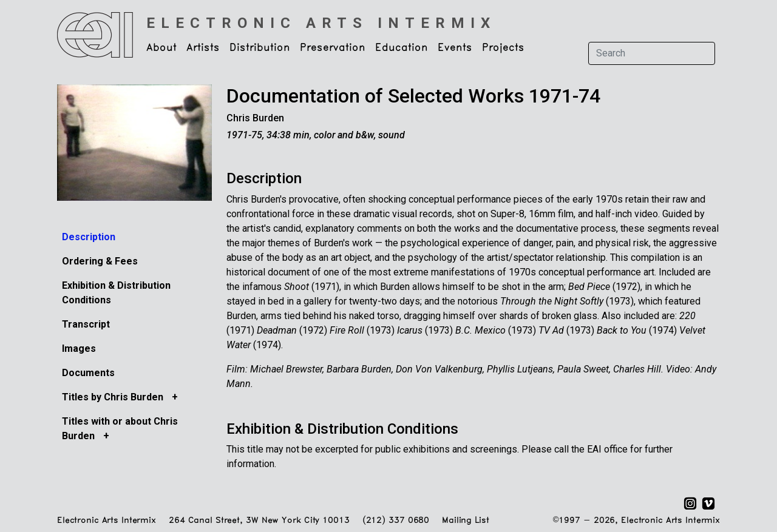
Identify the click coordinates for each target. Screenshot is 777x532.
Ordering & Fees (100, 261)
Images (79, 348)
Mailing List (465, 521)
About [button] (161, 48)
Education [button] (402, 48)
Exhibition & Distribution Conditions (342, 429)
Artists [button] (203, 48)
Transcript (86, 324)
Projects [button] (503, 48)
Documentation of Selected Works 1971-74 (413, 96)
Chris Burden (255, 118)
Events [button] (455, 48)
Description (89, 237)
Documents (88, 373)
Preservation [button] (333, 48)
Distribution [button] (260, 48)
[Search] (652, 53)
